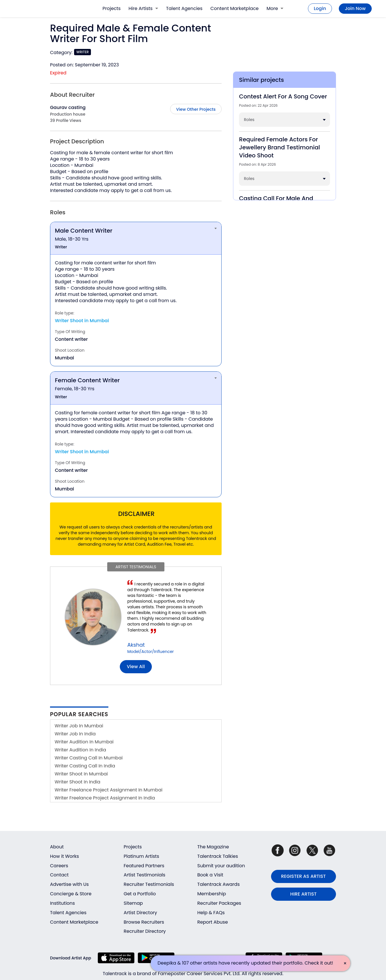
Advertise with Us (69, 884)
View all (136, 667)
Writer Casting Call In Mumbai (89, 758)
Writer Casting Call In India (85, 766)
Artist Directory (141, 913)
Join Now (355, 8)
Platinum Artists (142, 856)
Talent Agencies (184, 8)
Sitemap (133, 903)
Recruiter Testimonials (149, 884)
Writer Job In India (75, 734)
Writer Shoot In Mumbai (81, 774)
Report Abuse (213, 922)
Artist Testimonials (145, 875)
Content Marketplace (235, 8)
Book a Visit (210, 875)
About (57, 847)
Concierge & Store (71, 894)
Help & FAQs (211, 913)
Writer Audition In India (80, 750)
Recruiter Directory (145, 931)
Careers (59, 866)
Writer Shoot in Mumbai (82, 321)
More (275, 8)
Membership (212, 894)
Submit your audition (221, 866)
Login (320, 8)
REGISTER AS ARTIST (303, 876)
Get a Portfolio (140, 894)
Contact (59, 875)
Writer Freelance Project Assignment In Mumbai (109, 790)
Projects (112, 8)
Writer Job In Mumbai (79, 726)
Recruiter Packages (219, 903)
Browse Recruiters (144, 922)
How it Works (64, 856)
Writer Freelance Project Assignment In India (105, 798)
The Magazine (213, 847)
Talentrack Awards (218, 884)
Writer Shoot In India (77, 782)
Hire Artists (143, 8)
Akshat (136, 645)
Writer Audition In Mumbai (84, 742)
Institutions (62, 903)
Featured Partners (144, 866)
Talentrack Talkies (218, 856)
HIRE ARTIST (303, 894)
